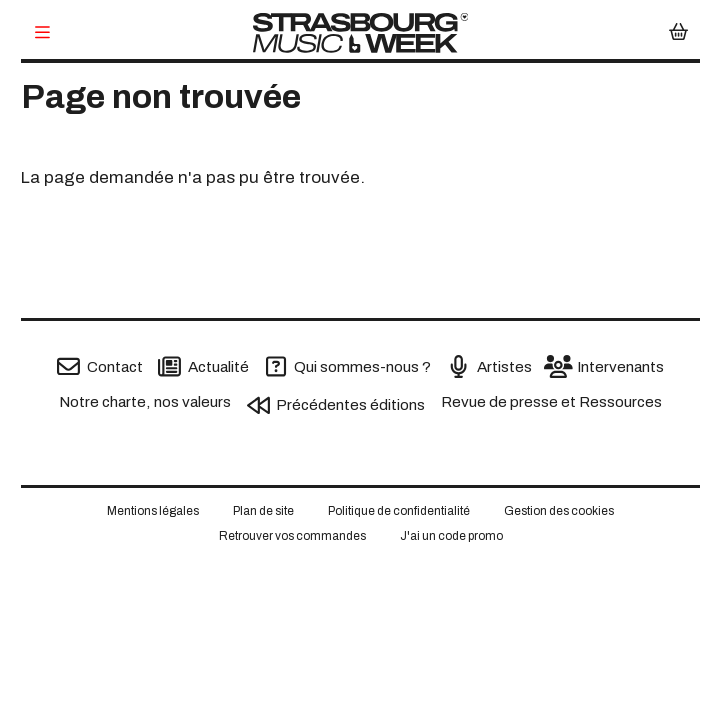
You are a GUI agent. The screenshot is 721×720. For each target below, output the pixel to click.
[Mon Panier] (678, 33)
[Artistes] (489, 366)
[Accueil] (360, 33)
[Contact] (100, 366)
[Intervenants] (605, 366)
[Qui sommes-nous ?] (348, 366)
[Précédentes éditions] (336, 405)
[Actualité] (203, 366)
